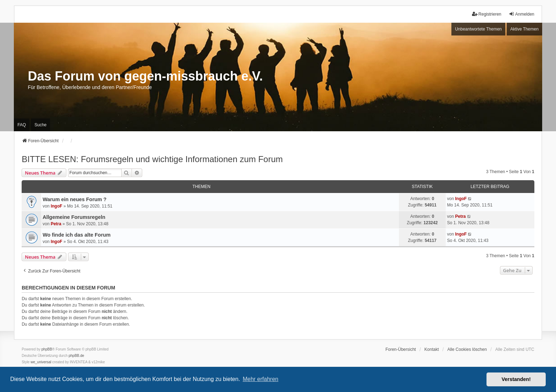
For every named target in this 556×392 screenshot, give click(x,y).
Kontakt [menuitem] (432, 349)
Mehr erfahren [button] (260, 379)
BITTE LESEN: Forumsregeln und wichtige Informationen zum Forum (152, 159)
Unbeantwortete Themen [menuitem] (478, 29)
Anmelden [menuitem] (522, 14)
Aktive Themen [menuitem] (524, 29)
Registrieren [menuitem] (487, 14)
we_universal (41, 362)
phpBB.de (77, 356)
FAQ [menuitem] (22, 125)
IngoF (57, 206)
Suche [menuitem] (40, 125)
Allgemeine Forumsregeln (74, 217)
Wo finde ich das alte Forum (77, 235)
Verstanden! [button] (516, 379)
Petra (56, 224)
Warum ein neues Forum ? (74, 199)
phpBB (47, 349)
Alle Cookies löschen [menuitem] (467, 349)
